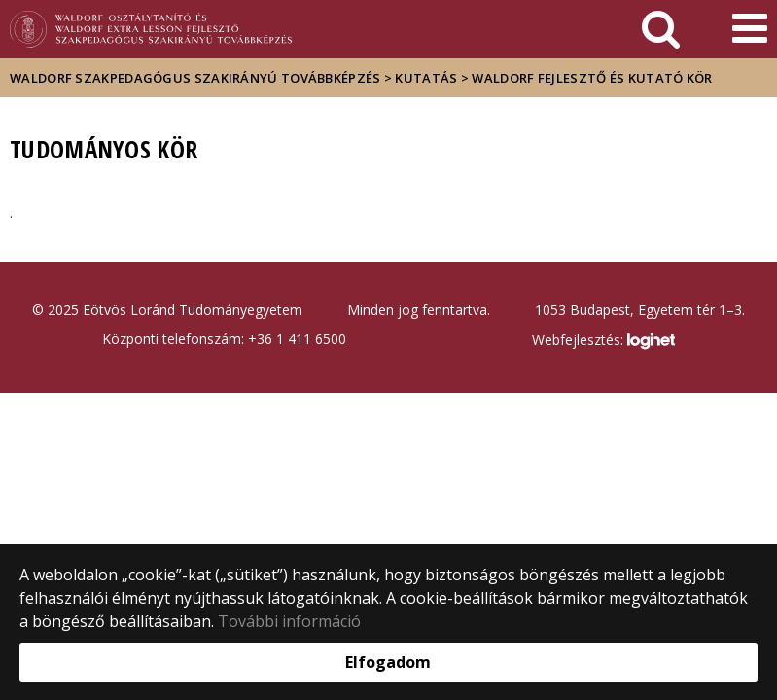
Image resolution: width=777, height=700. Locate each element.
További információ (289, 621)
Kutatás (426, 78)
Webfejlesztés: (603, 341)
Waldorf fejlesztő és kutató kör (592, 78)
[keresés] (661, 29)
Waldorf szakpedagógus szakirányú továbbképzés (195, 78)
